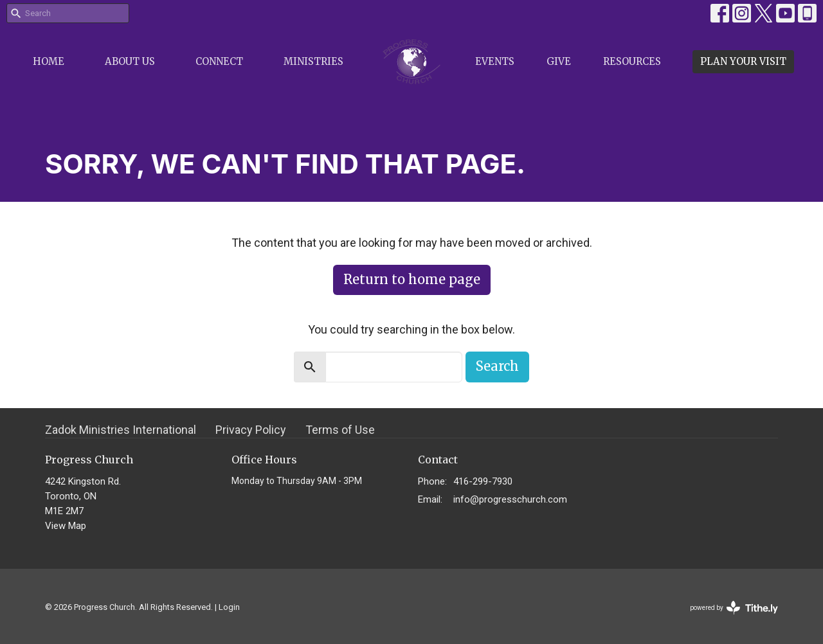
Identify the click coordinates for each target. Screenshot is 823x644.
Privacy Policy (251, 430)
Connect (219, 61)
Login (229, 607)
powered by (734, 608)
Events (495, 61)
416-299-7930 (483, 481)
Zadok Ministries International (121, 430)
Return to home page (412, 279)
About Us (130, 61)
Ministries (313, 61)
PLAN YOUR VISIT (743, 61)
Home (49, 61)
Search (497, 366)
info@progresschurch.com (510, 499)
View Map (66, 526)
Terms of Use (340, 430)
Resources (632, 61)
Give (559, 61)
